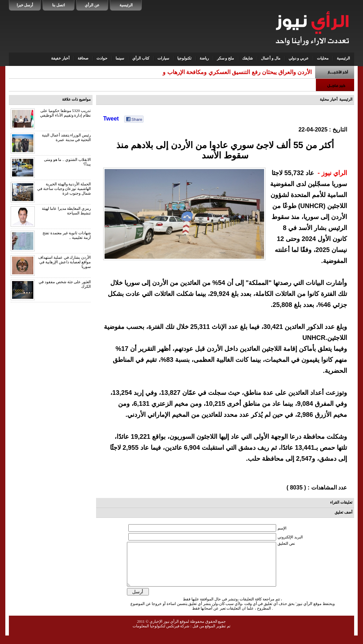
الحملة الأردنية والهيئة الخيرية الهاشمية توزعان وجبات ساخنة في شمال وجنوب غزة (64, 189)
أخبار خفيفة (60, 58)
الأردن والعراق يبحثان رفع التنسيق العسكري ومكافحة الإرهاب (239, 72)
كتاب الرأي (141, 58)
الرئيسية (126, 5)
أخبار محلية (329, 99)
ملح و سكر (226, 58)
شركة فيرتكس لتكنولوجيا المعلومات (161, 634)
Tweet (111, 119)
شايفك (247, 58)
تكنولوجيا (184, 58)
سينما (120, 58)
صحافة (83, 58)
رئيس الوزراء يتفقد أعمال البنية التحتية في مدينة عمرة (66, 137)
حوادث (102, 58)
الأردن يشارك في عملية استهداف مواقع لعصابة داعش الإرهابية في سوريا (65, 262)
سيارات (163, 58)
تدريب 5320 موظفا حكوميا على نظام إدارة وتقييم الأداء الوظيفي (65, 113)
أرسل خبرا (25, 5)
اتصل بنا (58, 5)
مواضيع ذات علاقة (77, 99)
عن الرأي (92, 5)
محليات (323, 58)
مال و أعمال (271, 58)
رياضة (204, 58)
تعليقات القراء (341, 502)
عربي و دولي (299, 58)
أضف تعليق (344, 512)
